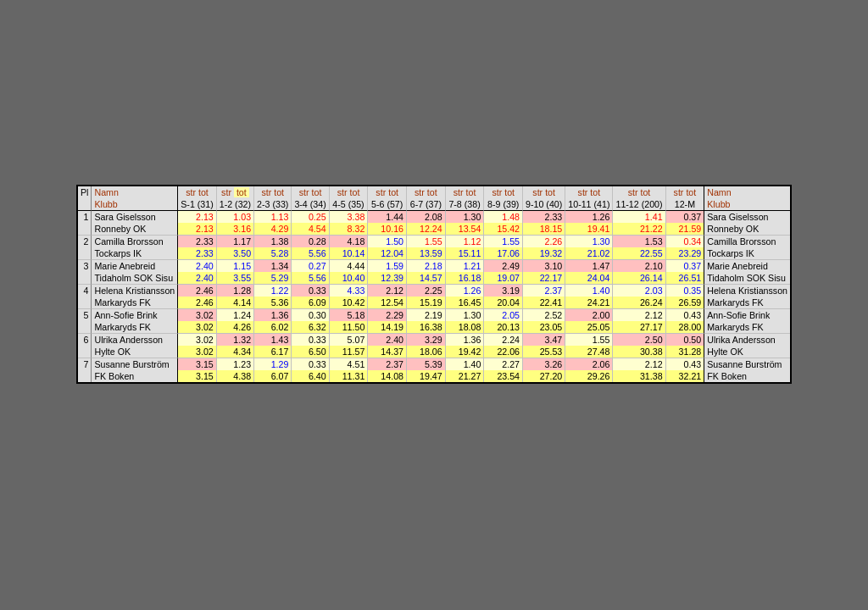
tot (203, 192)
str (191, 192)
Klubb (106, 204)
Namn (106, 192)
